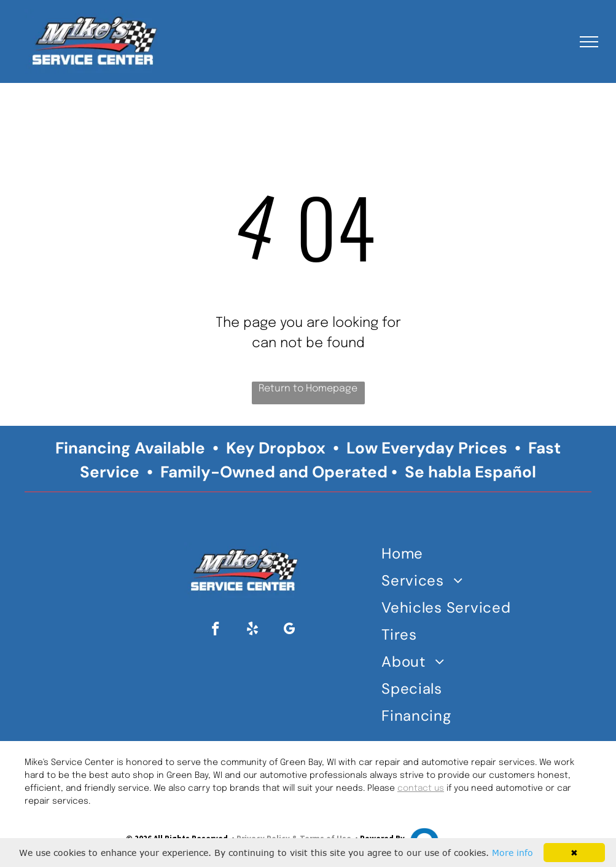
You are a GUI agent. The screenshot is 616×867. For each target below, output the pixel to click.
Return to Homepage (308, 389)
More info (513, 853)
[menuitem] (449, 556)
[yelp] (253, 630)
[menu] (589, 42)
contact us (421, 788)
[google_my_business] (290, 630)
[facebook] (216, 630)
